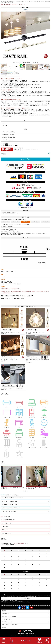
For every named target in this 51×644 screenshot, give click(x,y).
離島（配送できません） (7, 140)
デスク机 (19, 423)
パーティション (7, 443)
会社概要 (4, 611)
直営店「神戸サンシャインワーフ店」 (10, 625)
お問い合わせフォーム (25, 598)
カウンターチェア (7, 423)
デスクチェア (32, 423)
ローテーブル (19, 403)
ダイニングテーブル (7, 413)
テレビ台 (32, 403)
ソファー (7, 403)
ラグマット (44, 433)
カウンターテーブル (44, 413)
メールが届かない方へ (7, 619)
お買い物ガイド (5, 614)
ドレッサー (19, 443)
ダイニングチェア (19, 413)
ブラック (4, 126)
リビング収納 (44, 403)
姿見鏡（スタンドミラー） (44, 443)
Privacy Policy (29, 636)
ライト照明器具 (7, 433)
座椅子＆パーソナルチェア (32, 443)
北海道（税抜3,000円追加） (8, 135)
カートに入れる (27, 159)
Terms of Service (35, 636)
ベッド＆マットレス (19, 433)
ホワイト (4, 123)
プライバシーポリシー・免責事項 (9, 616)
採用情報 (4, 627)
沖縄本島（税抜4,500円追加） (9, 137)
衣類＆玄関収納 (32, 433)
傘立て (7, 453)
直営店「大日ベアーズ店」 (8, 622)
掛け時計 (44, 423)
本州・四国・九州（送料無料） (9, 132)
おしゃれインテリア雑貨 (19, 453)
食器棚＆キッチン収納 (32, 413)
